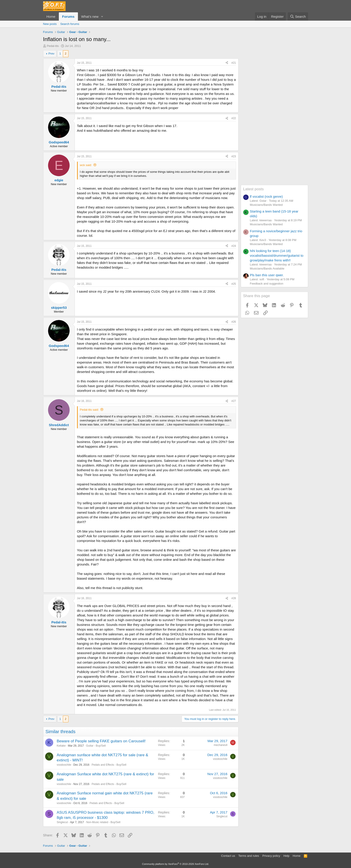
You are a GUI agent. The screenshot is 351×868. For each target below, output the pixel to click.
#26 (234, 322)
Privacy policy (271, 856)
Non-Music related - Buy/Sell (103, 822)
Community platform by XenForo (176, 864)
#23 (234, 156)
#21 (234, 63)
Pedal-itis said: (89, 410)
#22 (234, 118)
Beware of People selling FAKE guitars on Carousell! (101, 741)
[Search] (298, 16)
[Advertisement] (274, 118)
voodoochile (64, 765)
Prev (51, 54)
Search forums (70, 24)
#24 (234, 246)
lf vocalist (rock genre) (266, 196)
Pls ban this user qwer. (267, 275)
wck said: (86, 165)
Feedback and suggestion (267, 284)
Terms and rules (249, 856)
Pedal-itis (53, 46)
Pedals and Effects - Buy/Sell (109, 765)
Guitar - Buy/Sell (96, 746)
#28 (234, 598)
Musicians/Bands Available (267, 269)
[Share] (227, 63)
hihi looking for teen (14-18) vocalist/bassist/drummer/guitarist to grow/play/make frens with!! (277, 255)
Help (286, 856)
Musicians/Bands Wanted (266, 205)
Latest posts (254, 189)
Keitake (61, 746)
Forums (68, 16)
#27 (234, 401)
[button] (102, 16)
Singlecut (62, 822)
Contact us (228, 856)
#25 (234, 284)
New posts (50, 24)
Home (51, 16)
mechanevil (221, 745)
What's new (90, 16)
